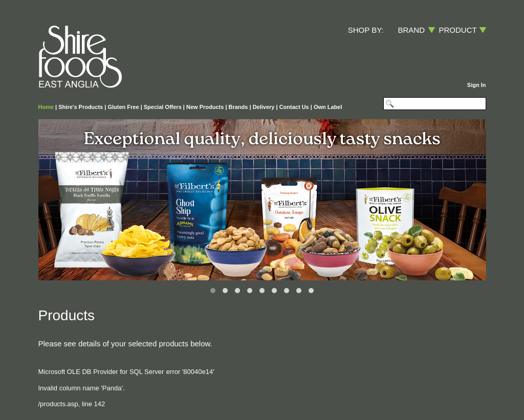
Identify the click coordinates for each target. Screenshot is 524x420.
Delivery (264, 107)
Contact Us (294, 107)
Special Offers (163, 107)
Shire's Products (81, 107)
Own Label (328, 107)
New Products (205, 107)
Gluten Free (123, 107)
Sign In (477, 85)
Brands (238, 107)
